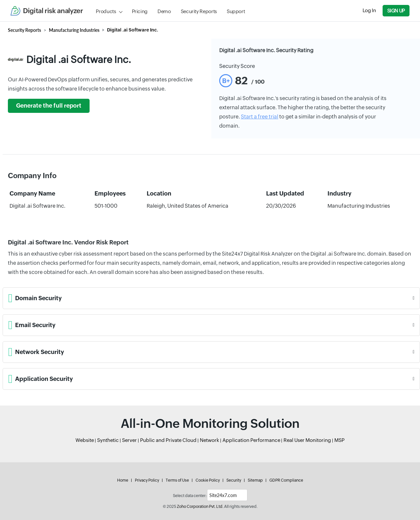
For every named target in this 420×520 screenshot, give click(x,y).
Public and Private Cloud (168, 440)
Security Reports (199, 11)
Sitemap (255, 480)
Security (234, 480)
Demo (164, 11)
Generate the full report (49, 106)
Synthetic (108, 440)
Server (129, 440)
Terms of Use (177, 480)
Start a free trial (260, 117)
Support (236, 11)
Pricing (140, 11)
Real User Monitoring (307, 440)
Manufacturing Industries (74, 30)
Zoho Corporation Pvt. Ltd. (200, 507)
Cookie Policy (208, 480)
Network (210, 440)
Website (85, 440)
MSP (339, 440)
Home (123, 480)
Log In (369, 10)
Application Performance (251, 440)
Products (106, 11)
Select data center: (190, 496)
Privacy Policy (147, 480)
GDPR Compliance (286, 480)
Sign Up (396, 11)
